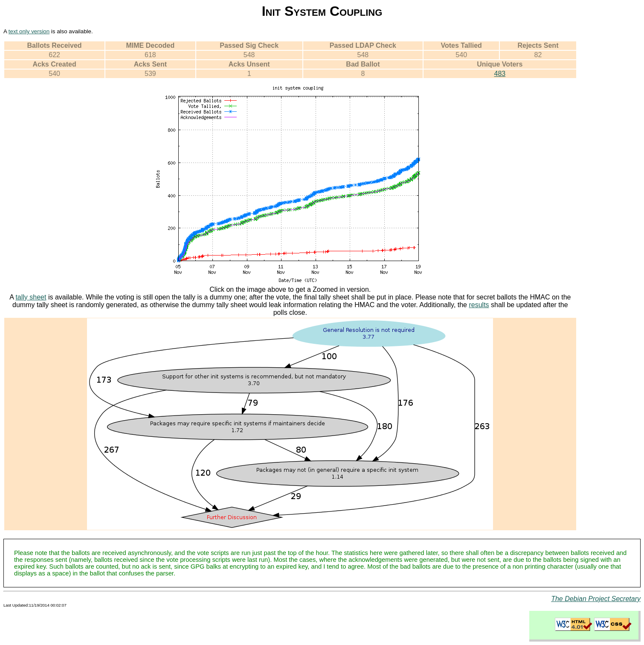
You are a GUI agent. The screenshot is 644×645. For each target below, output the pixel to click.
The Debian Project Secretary (596, 599)
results (479, 305)
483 (500, 74)
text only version (29, 31)
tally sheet (31, 297)
